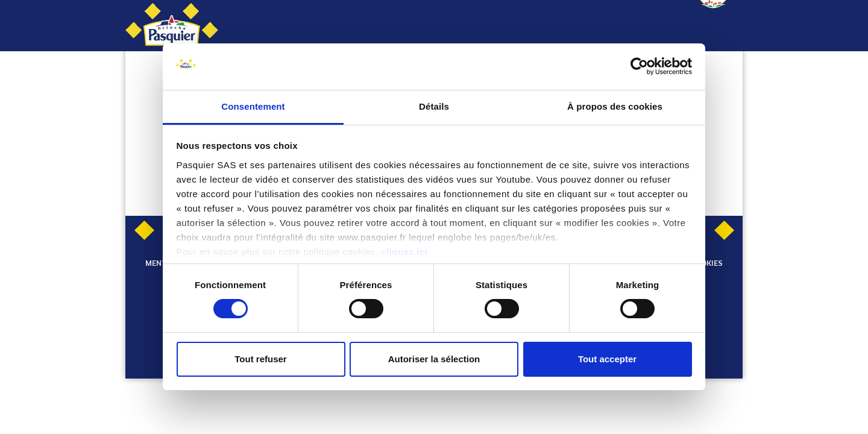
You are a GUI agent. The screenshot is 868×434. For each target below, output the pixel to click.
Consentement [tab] (253, 106)
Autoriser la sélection (434, 359)
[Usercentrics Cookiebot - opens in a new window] (639, 66)
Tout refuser (260, 359)
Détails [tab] (434, 106)
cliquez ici (404, 252)
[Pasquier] (172, 26)
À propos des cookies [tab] (615, 106)
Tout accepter (607, 359)
